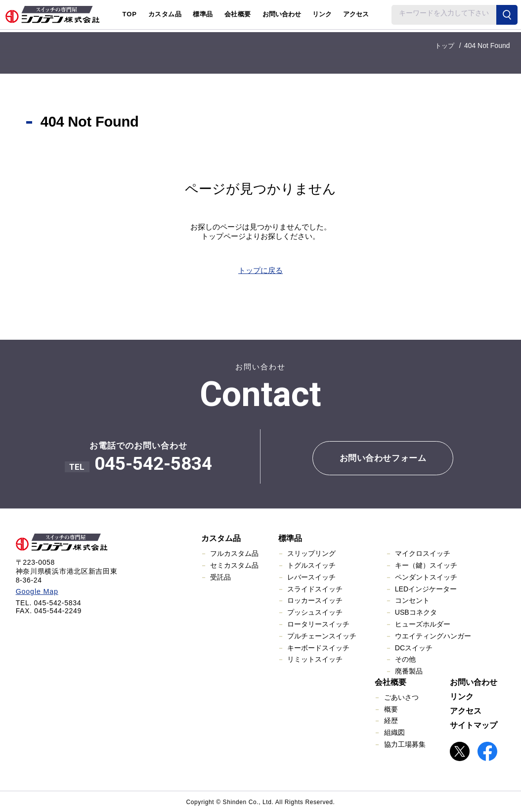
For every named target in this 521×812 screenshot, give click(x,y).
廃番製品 (409, 671)
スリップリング (311, 553)
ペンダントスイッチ (426, 577)
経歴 (391, 721)
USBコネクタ (416, 612)
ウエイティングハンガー (433, 635)
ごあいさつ (401, 697)
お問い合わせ (282, 14)
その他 (405, 659)
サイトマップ (474, 725)
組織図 (394, 732)
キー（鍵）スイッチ (426, 565)
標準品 (290, 538)
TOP (130, 14)
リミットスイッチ (315, 659)
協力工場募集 (405, 744)
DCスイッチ (414, 647)
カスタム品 (221, 538)
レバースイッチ (311, 577)
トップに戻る (260, 270)
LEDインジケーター (426, 588)
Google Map (36, 591)
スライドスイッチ (315, 588)
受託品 (220, 577)
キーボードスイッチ (318, 647)
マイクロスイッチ (423, 553)
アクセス (356, 14)
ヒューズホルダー (423, 624)
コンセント (412, 600)
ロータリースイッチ (318, 624)
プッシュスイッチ (315, 612)
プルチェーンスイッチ (322, 635)
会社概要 (391, 682)
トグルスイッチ (311, 565)
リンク (322, 14)
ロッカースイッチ (315, 600)
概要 (391, 709)
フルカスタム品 (234, 553)
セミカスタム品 (234, 565)
